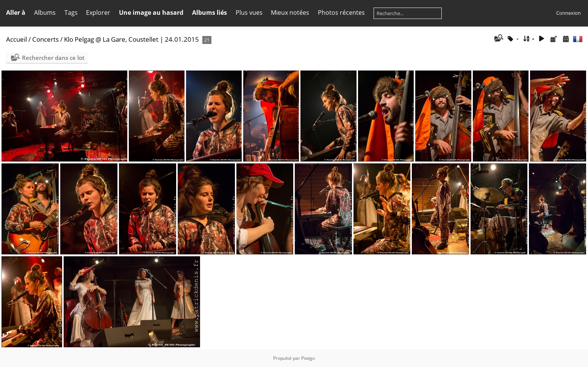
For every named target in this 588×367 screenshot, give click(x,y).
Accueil (16, 39)
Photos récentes (341, 13)
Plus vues (249, 13)
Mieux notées (290, 13)
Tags (71, 13)
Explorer (98, 13)
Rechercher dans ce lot (53, 58)
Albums (45, 13)
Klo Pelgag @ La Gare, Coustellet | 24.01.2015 (131, 39)
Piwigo (308, 358)
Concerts (45, 39)
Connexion (568, 13)
